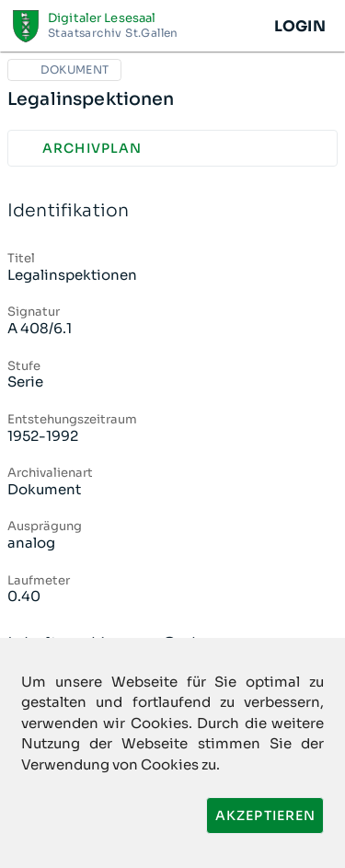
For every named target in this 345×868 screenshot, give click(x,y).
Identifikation (172, 211)
